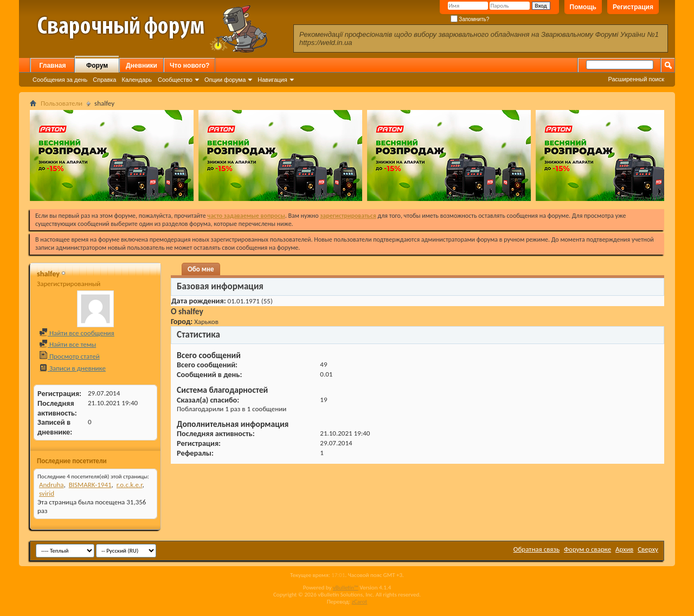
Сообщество (175, 80)
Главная (53, 66)
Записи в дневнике (72, 368)
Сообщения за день (60, 80)
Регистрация (633, 7)
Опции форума (225, 80)
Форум (97, 66)
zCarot (360, 602)
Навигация (272, 80)
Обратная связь (536, 549)
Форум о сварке (587, 549)
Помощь (583, 7)
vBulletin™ (346, 588)
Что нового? (189, 66)
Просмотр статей (69, 356)
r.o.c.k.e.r (130, 485)
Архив (624, 549)
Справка (104, 80)
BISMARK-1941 (90, 485)
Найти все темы (68, 344)
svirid (47, 493)
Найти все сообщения (77, 333)
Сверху (648, 549)
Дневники (142, 66)
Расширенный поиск (636, 79)
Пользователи (62, 103)
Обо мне (201, 269)
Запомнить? (470, 19)
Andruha (52, 485)
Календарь (137, 80)
